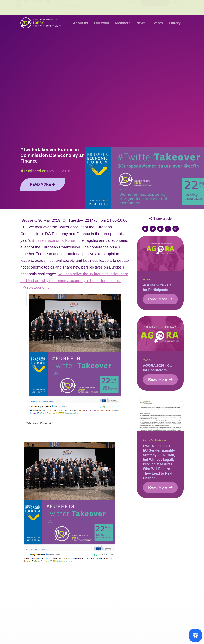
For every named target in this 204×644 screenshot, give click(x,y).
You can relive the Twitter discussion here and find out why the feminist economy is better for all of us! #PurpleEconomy (74, 281)
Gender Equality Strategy (154, 440)
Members (123, 23)
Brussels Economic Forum (54, 240)
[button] (145, 229)
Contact (132, 8)
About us (81, 23)
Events (157, 23)
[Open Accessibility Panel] (195, 635)
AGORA (147, 280)
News (141, 23)
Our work (102, 23)
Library (175, 23)
